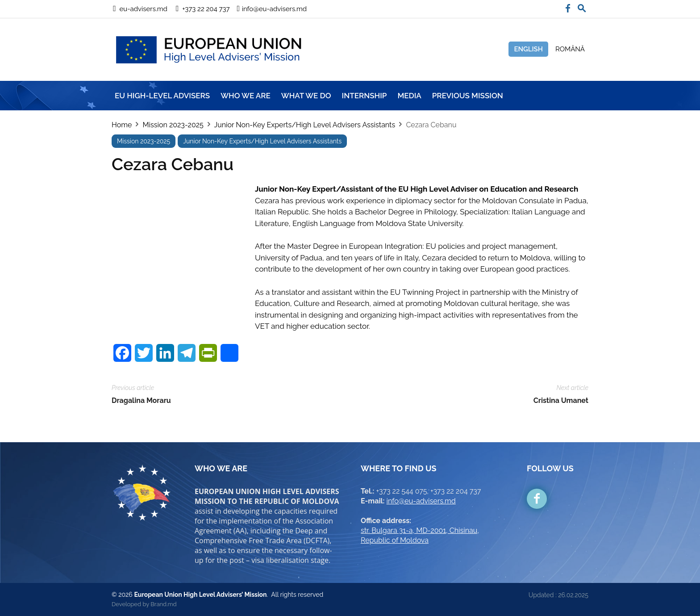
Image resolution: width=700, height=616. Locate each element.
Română (570, 49)
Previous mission (468, 96)
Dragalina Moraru (141, 400)
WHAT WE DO (306, 96)
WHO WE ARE (246, 96)
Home (122, 125)
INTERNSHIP (365, 96)
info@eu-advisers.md (421, 501)
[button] (582, 6)
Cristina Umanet (561, 400)
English (528, 49)
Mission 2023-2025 (173, 125)
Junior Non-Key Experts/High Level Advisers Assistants (305, 125)
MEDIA (409, 96)
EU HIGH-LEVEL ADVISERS (162, 96)
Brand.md (163, 604)
